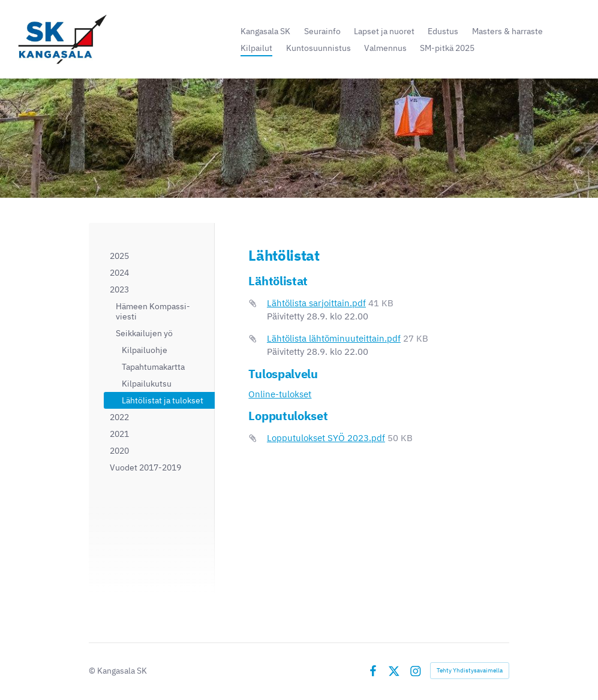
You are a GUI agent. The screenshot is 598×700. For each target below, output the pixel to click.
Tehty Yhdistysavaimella (470, 670)
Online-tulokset (280, 394)
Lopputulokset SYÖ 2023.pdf (326, 438)
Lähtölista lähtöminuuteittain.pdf (334, 338)
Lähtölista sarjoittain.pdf (316, 303)
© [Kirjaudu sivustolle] (93, 671)
